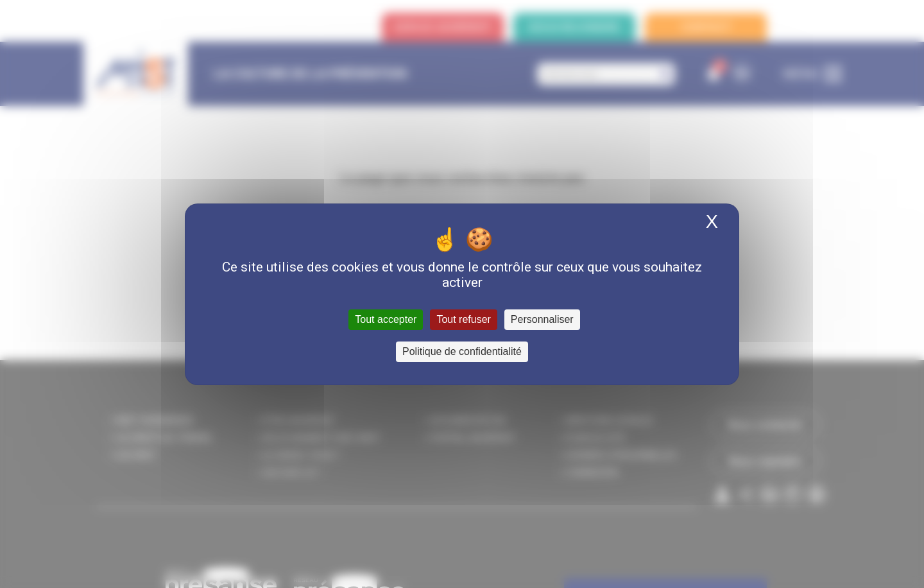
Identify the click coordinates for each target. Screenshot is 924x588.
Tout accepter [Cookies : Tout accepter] (386, 319)
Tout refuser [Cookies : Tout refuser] (463, 319)
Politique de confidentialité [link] (462, 351)
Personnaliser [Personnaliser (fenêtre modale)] (542, 319)
